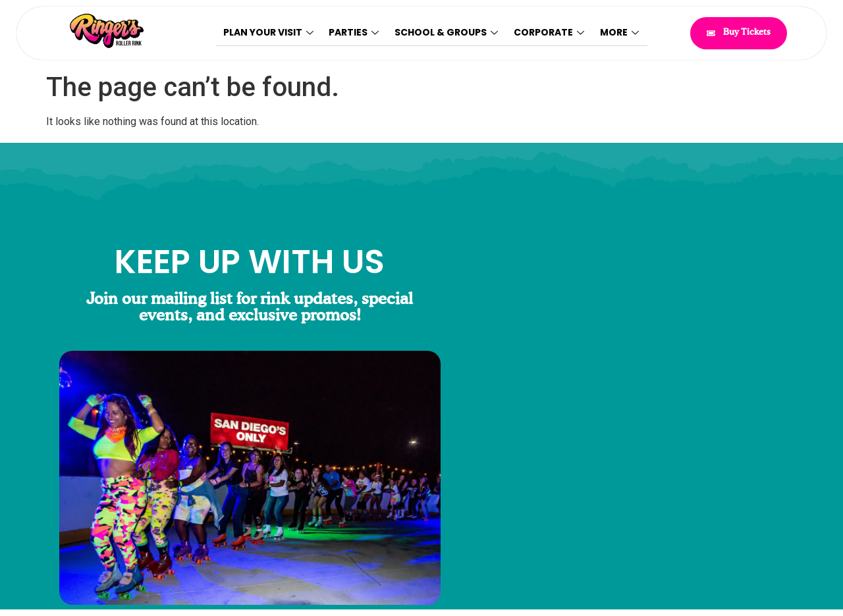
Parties (356, 33)
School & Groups (448, 33)
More (619, 33)
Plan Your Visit (270, 33)
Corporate (550, 33)
